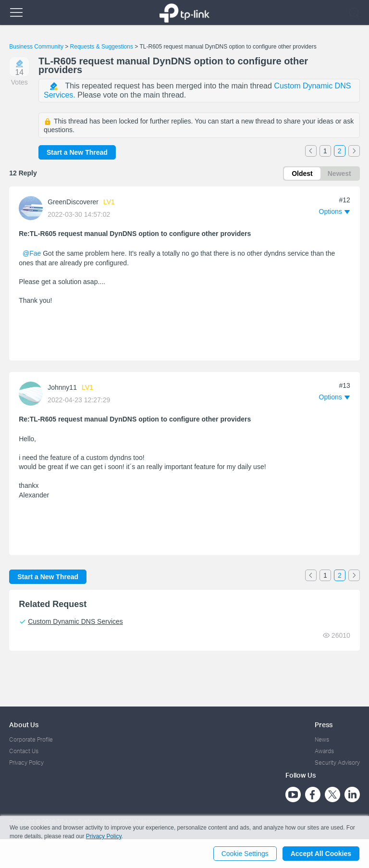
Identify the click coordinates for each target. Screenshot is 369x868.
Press (324, 725)
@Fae (32, 253)
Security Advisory (337, 763)
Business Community (36, 47)
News (322, 739)
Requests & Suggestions (102, 47)
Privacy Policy (26, 763)
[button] (334, 211)
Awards (324, 751)
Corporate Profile (31, 739)
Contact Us (24, 751)
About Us (24, 725)
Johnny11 (62, 387)
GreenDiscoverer (73, 202)
